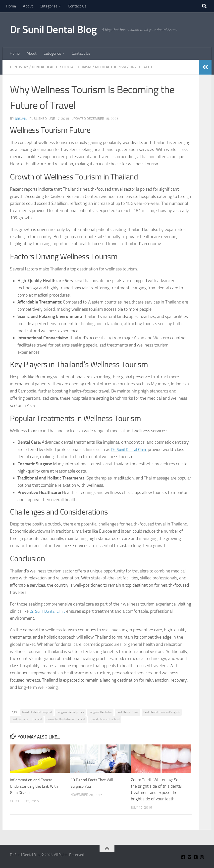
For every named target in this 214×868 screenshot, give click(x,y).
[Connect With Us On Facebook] (183, 857)
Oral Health (151, 67)
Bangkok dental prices (70, 712)
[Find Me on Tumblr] (196, 857)
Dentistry (20, 67)
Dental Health (48, 67)
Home (11, 6)
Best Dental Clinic (128, 712)
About (28, 6)
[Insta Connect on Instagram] (202, 857)
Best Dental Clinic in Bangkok (162, 712)
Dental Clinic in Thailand (105, 719)
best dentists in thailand (27, 719)
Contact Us (77, 6)
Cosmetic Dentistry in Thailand (66, 719)
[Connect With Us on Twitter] (189, 857)
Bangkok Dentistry (100, 712)
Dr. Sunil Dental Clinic (131, 449)
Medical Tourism (118, 67)
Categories (49, 6)
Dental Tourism (82, 67)
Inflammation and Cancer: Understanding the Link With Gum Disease (35, 786)
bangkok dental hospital (37, 712)
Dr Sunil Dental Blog (53, 30)
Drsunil (22, 119)
